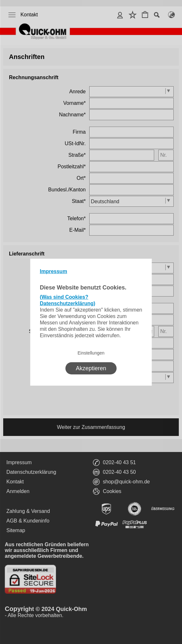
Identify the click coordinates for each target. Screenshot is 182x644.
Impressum (54, 271)
